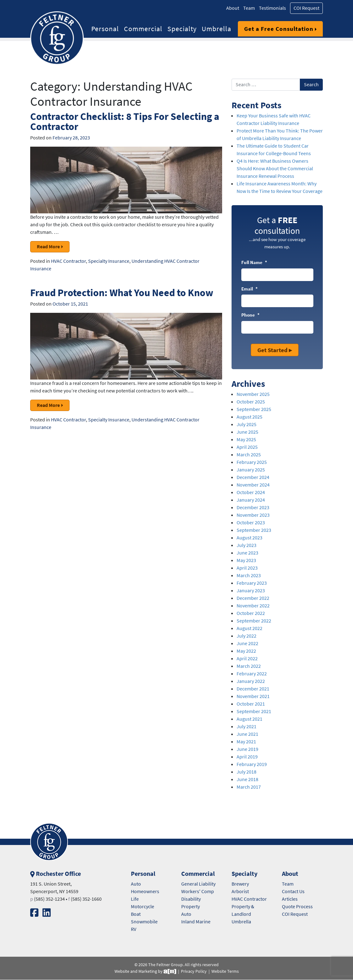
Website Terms (225, 971)
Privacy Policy (194, 971)
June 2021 (247, 734)
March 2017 (249, 787)
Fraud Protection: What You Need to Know (122, 293)
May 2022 (246, 651)
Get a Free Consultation (279, 29)
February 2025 (252, 462)
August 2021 (249, 719)
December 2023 (253, 507)
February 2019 (252, 764)
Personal (105, 29)
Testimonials (272, 8)
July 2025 (247, 424)
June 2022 (247, 643)
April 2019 (247, 757)
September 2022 (254, 621)
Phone (250, 315)
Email (249, 289)
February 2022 (252, 674)
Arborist (240, 891)
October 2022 (251, 613)
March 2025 (249, 455)
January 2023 (251, 591)
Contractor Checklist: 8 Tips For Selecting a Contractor (125, 121)
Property (191, 907)
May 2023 (246, 560)
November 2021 (253, 696)
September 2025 (254, 409)
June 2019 (247, 749)
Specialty (182, 29)
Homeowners (145, 891)
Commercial (143, 29)
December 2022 (253, 598)
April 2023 (247, 568)
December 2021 (253, 689)
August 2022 (249, 628)
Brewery (240, 884)
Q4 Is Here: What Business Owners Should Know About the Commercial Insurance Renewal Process (275, 169)
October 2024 (251, 492)
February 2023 (252, 583)
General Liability (198, 884)
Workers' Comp (198, 891)
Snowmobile (144, 922)
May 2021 (246, 742)
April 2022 (247, 659)
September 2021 (254, 711)
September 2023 (254, 530)
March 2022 (249, 666)
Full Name (254, 263)
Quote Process (297, 907)
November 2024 (253, 485)
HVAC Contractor (68, 261)
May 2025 (246, 439)
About (233, 8)
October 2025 (251, 402)
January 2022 (251, 681)
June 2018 (247, 779)
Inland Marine (196, 922)
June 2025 (247, 432)
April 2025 (247, 447)
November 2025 (253, 394)
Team (249, 8)
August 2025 (249, 417)
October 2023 (251, 523)
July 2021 (247, 727)
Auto (136, 884)
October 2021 (251, 704)
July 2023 (247, 545)
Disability (191, 899)
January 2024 (251, 500)
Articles (290, 899)
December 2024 (253, 477)
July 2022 (247, 636)
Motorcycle (143, 907)
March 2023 (249, 575)
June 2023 (247, 553)
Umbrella (216, 29)
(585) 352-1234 (49, 899)
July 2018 (247, 772)
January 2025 (251, 470)
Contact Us (293, 891)
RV (134, 929)
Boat (136, 914)
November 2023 (253, 515)
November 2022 (253, 606)
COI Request (306, 8)
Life (135, 899)
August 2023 (249, 538)
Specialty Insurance (109, 261)
